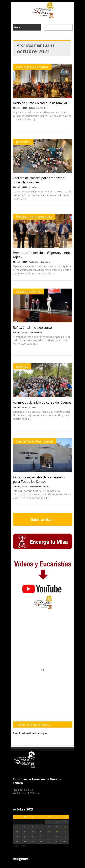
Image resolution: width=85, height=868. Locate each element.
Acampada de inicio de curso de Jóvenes (42, 402)
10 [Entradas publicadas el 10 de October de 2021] (65, 827)
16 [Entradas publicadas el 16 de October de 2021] (57, 832)
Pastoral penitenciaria (34, 217)
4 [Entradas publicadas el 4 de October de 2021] (17, 827)
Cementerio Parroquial (35, 441)
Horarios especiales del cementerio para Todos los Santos (39, 479)
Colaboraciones (28, 291)
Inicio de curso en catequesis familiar (40, 103)
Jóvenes (22, 366)
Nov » (24, 846)
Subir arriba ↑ (43, 519)
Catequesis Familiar (32, 67)
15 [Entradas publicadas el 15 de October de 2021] (49, 832)
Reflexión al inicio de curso (32, 328)
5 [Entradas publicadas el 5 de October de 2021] (25, 827)
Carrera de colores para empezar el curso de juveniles (39, 180)
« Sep (16, 846)
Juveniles (23, 142)
